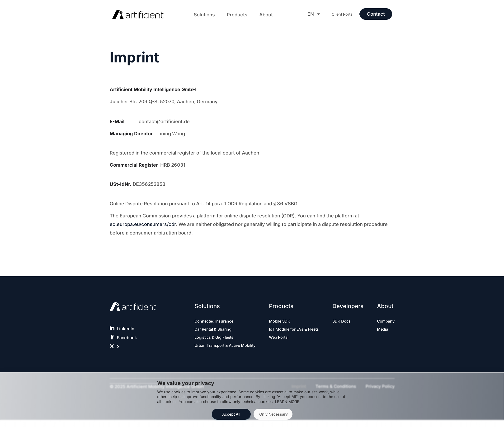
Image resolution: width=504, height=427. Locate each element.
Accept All (231, 414)
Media (381, 330)
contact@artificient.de (164, 122)
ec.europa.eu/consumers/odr (143, 224)
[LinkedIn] (112, 328)
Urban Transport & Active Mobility (220, 350)
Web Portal (275, 345)
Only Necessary (273, 414)
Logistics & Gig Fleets (217, 338)
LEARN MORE (287, 402)
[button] (204, 15)
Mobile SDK (275, 321)
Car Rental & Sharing (216, 330)
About (266, 15)
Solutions (204, 15)
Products (237, 15)
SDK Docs (342, 321)
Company (385, 321)
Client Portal (343, 14)
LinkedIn (126, 329)
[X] (112, 346)
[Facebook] (112, 337)
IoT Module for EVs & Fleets (285, 333)
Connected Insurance (217, 321)
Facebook (127, 338)
